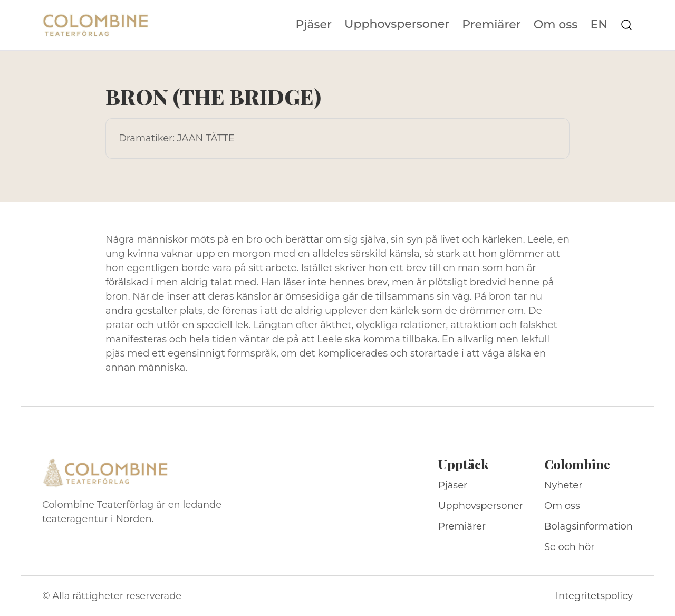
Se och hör (570, 547)
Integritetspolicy (594, 596)
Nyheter (563, 485)
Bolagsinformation (589, 526)
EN (599, 25)
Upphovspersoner (397, 24)
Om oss (556, 25)
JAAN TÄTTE (206, 138)
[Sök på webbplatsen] (626, 25)
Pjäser (314, 25)
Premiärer (491, 25)
